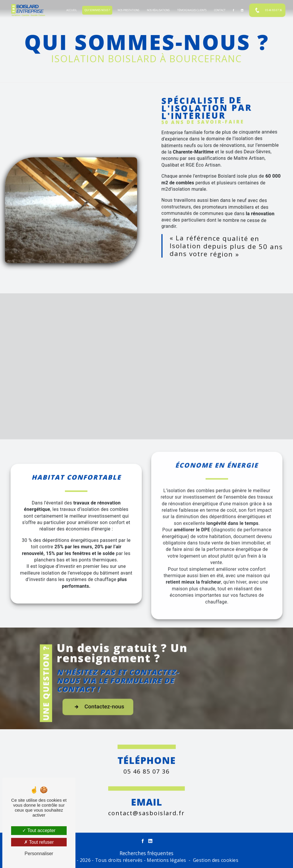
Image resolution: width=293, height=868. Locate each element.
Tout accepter (39, 830)
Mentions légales (166, 860)
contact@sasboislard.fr (146, 804)
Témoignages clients (192, 10)
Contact (220, 10)
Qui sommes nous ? (97, 10)
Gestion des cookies (216, 860)
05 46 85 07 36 (267, 10)
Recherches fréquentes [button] (146, 853)
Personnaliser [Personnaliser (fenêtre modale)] (39, 854)
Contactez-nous (120, 716)
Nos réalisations (158, 10)
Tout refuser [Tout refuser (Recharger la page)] (39, 842)
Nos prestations (128, 10)
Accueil (72, 10)
